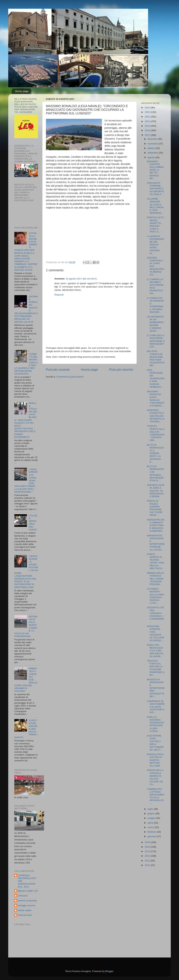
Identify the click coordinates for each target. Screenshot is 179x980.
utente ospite (25, 910)
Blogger (109, 971)
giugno (151, 813)
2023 (148, 108)
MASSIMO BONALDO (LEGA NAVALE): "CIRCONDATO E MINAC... (156, 399)
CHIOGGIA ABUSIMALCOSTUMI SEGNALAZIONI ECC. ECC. (27, 881)
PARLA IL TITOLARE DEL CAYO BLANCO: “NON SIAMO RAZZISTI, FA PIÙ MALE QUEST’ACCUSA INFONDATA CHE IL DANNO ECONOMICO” (26, 420)
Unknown (23, 896)
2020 (148, 121)
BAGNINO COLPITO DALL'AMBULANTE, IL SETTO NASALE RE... (156, 170)
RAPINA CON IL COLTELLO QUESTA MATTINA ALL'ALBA (156, 760)
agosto (151, 157)
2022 (148, 112)
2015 (148, 847)
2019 (148, 126)
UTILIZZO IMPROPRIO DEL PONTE (33, 523)
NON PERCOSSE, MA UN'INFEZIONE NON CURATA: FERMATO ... (156, 379)
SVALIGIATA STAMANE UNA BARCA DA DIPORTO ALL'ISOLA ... (156, 189)
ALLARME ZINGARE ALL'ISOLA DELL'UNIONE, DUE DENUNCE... (155, 206)
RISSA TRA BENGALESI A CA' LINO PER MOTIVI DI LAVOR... (155, 651)
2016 (148, 842)
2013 (148, 856)
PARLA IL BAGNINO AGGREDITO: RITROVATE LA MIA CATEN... (156, 724)
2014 (148, 851)
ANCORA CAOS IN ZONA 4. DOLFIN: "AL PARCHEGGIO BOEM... (156, 491)
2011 (148, 865)
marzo (151, 827)
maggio (152, 818)
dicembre (153, 139)
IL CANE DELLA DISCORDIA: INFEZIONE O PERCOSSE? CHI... (156, 341)
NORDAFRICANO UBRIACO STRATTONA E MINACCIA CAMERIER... (156, 525)
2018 (148, 130)
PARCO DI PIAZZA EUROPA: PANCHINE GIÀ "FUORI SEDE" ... (155, 508)
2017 (148, 135)
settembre (153, 153)
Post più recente (58, 370)
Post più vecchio (121, 370)
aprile (151, 823)
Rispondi (59, 295)
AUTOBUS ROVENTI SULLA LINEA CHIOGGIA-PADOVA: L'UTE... (156, 596)
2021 (148, 117)
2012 (148, 861)
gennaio (152, 836)
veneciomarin (25, 915)
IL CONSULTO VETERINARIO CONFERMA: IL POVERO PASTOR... (155, 305)
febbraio (152, 832)
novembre (153, 144)
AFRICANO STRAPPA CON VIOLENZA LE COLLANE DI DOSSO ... (156, 633)
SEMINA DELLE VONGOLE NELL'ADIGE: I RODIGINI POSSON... (156, 579)
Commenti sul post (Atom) (70, 377)
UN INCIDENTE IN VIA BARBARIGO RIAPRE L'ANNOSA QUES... (155, 324)
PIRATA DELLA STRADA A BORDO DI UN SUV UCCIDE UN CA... (155, 777)
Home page (22, 91)
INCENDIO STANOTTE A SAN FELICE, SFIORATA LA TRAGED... (156, 416)
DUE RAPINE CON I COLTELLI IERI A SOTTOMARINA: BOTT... (155, 743)
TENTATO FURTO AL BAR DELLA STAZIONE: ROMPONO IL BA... (156, 668)
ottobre (152, 148)
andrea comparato (27, 901)
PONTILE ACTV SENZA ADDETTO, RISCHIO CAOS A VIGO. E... (155, 225)
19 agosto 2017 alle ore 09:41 (81, 279)
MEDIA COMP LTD (28, 891)
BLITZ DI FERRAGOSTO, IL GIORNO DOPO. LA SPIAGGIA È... (156, 453)
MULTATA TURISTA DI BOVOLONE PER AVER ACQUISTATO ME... (156, 358)
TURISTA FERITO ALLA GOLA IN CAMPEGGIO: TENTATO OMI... (156, 433)
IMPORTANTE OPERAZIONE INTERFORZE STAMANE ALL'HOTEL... (156, 543)
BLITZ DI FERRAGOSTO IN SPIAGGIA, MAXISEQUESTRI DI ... (156, 473)
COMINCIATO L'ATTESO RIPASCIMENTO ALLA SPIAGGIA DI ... (156, 796)
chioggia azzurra (26, 905)
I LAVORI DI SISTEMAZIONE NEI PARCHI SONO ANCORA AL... (155, 245)
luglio (151, 809)
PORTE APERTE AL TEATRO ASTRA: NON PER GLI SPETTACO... (156, 561)
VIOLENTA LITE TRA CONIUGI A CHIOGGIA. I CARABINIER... (156, 615)
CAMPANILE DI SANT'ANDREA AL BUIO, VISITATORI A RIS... (156, 707)
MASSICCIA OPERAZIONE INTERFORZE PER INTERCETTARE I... (156, 688)
